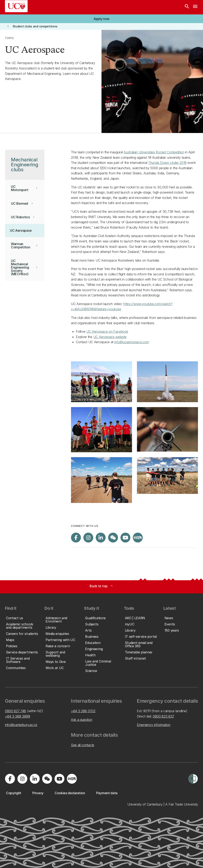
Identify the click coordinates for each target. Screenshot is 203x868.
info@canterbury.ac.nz (21, 725)
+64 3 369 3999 (18, 716)
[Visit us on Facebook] (76, 538)
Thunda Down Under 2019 (167, 163)
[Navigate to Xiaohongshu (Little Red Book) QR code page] (138, 538)
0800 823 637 (163, 716)
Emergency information (154, 725)
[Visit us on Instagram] (88, 538)
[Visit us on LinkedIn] (101, 538)
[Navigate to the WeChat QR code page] (113, 538)
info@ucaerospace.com (132, 342)
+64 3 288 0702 (83, 711)
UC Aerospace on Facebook (107, 331)
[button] (101, 19)
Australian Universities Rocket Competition (154, 152)
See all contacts (83, 745)
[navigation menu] (195, 7)
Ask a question (82, 720)
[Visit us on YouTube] (125, 538)
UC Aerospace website (110, 337)
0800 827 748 (15, 711)
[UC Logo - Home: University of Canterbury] (16, 6)
